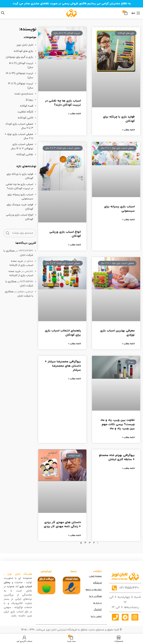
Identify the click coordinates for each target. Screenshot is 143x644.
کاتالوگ (98, 610)
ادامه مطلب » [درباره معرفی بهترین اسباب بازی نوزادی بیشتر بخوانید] (128, 344)
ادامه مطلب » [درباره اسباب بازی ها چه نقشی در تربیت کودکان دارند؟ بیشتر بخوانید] (74, 114)
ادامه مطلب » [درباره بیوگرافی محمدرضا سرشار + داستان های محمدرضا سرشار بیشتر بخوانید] (74, 379)
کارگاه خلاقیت (25, 112)
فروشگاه (97, 583)
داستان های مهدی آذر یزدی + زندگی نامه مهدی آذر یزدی (62, 524)
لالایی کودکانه (25, 118)
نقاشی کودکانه (25, 155)
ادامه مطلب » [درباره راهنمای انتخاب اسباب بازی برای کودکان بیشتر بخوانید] (74, 344)
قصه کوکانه (27, 106)
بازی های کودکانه (23, 51)
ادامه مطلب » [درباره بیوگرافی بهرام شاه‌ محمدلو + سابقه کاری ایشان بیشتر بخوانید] (128, 468)
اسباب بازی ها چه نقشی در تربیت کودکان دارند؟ (63, 103)
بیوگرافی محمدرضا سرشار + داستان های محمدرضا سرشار (63, 366)
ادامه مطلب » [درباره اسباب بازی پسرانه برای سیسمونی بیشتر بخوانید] (128, 220)
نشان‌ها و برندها (94, 590)
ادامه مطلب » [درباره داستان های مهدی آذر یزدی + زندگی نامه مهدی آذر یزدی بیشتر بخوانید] (74, 535)
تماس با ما (96, 616)
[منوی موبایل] (136, 13)
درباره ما (97, 603)
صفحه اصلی (95, 576)
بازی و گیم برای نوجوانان (19, 57)
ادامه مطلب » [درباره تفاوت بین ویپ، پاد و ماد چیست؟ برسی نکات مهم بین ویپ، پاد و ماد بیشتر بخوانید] (128, 437)
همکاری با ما (95, 596)
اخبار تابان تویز (25, 45)
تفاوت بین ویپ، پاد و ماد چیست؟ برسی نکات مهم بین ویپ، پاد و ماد (117, 424)
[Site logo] (72, 13)
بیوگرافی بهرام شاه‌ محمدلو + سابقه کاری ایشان (117, 457)
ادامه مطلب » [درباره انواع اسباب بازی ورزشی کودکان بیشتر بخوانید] (74, 245)
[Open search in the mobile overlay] (3, 13)
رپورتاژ (29, 100)
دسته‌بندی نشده (24, 94)
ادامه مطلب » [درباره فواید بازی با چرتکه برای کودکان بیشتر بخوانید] (128, 130)
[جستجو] (20, 233)
